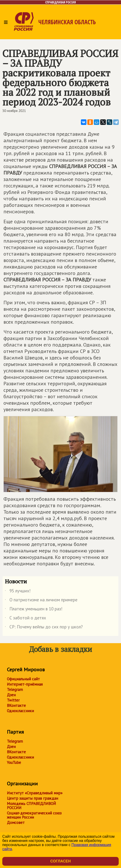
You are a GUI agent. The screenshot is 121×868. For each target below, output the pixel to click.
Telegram (15, 690)
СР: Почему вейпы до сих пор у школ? (44, 628)
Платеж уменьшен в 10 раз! (34, 610)
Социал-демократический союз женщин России (34, 815)
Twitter (13, 700)
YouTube (14, 763)
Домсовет (16, 823)
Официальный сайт (23, 679)
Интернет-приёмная (25, 684)
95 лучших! (18, 592)
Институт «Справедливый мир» (35, 793)
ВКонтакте (16, 705)
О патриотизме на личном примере (41, 601)
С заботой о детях (25, 619)
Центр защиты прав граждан (32, 798)
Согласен (60, 861)
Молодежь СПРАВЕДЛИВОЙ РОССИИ (31, 806)
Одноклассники (20, 711)
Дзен (11, 695)
